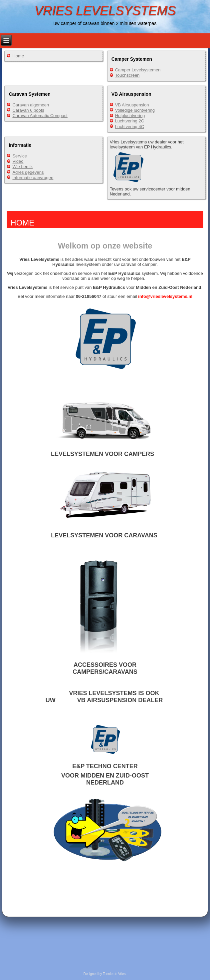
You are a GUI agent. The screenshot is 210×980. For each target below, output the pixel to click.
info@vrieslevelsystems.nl (165, 296)
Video (18, 161)
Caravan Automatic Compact (40, 116)
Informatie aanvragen (33, 178)
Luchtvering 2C (130, 121)
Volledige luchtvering (135, 110)
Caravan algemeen (31, 105)
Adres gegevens (28, 172)
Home (18, 56)
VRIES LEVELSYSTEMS (105, 11)
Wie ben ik (22, 167)
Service (19, 156)
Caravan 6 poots (28, 110)
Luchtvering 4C (130, 127)
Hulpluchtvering (130, 116)
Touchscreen (127, 75)
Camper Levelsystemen (138, 70)
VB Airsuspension (132, 105)
